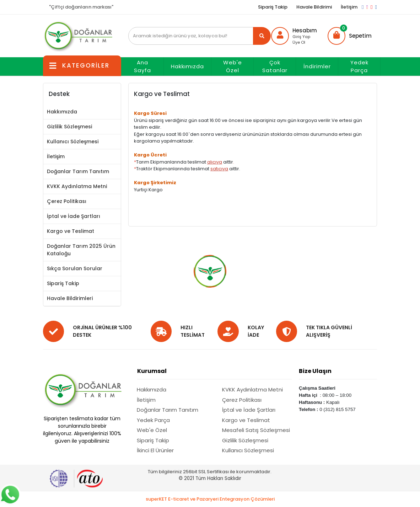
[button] (350, 36)
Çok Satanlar (275, 66)
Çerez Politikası (67, 201)
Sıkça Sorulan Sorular (75, 268)
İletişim (349, 7)
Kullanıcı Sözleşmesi (73, 142)
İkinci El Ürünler (155, 450)
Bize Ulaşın (315, 371)
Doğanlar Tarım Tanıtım (78, 171)
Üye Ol (299, 42)
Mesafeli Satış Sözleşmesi (256, 430)
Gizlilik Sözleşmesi (69, 127)
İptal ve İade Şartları (74, 216)
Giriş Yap (301, 37)
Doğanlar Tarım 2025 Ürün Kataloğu (81, 250)
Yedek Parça (359, 66)
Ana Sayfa (142, 66)
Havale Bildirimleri (70, 298)
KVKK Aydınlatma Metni (77, 186)
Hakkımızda (187, 66)
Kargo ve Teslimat (71, 231)
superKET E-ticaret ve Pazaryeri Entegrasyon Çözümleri (210, 499)
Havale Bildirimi (314, 7)
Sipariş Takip (273, 7)
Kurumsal (152, 371)
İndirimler (317, 66)
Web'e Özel (233, 66)
